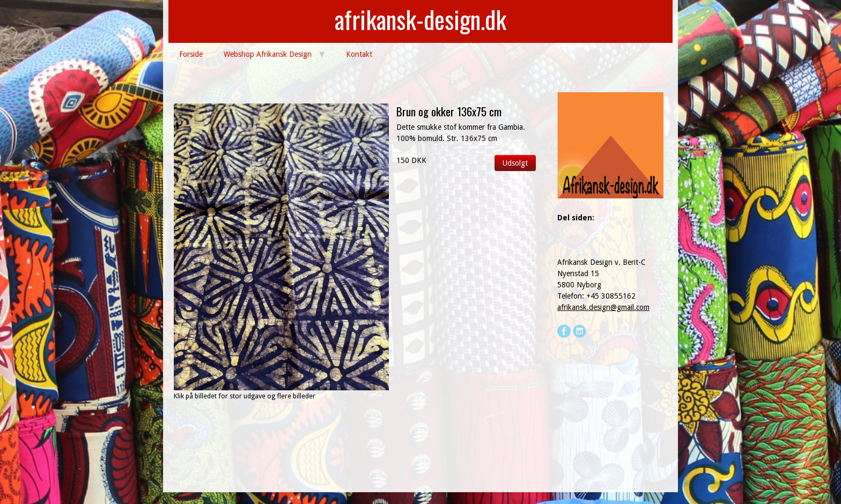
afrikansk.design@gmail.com (603, 307)
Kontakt (359, 54)
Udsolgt (515, 163)
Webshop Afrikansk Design (268, 54)
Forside (191, 54)
